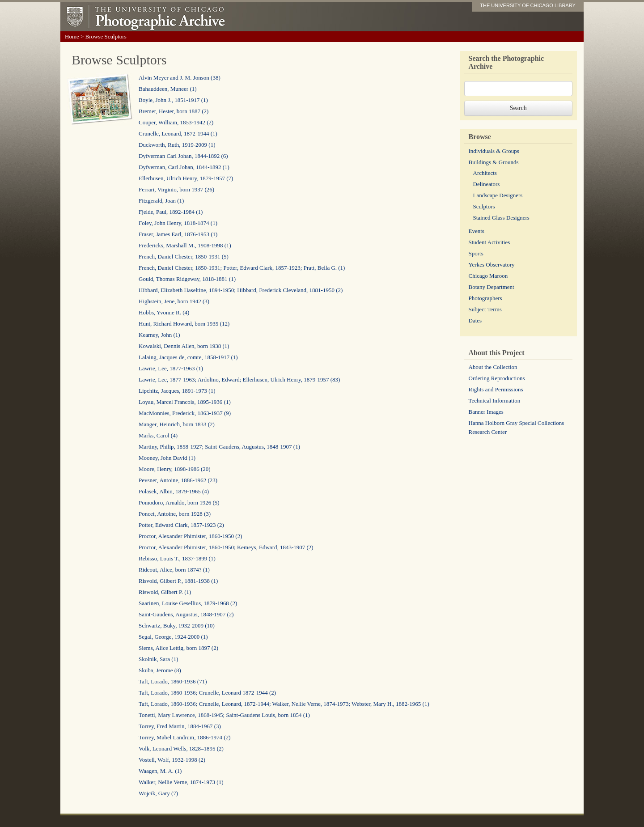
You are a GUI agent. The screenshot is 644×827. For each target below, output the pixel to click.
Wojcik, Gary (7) (158, 793)
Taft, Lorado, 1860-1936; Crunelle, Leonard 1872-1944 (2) (207, 693)
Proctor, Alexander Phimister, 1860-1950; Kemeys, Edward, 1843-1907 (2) (226, 547)
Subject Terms (485, 309)
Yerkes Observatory (492, 265)
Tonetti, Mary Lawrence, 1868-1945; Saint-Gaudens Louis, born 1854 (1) (224, 715)
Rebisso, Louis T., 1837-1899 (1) (177, 558)
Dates (475, 320)
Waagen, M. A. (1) (160, 771)
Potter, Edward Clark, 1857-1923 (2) (181, 525)
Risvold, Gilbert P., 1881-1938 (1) (178, 581)
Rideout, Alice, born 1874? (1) (174, 570)
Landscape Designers (498, 195)
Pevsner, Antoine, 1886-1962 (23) (178, 480)
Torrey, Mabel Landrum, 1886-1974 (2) (184, 737)
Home (72, 36)
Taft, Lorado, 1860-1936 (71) (173, 681)
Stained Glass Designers (501, 218)
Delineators (487, 184)
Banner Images (486, 412)
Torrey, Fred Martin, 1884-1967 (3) (180, 726)
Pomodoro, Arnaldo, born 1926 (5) (179, 503)
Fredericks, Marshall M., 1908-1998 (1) (185, 245)
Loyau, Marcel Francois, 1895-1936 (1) (185, 402)
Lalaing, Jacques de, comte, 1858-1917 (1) (188, 357)
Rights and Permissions (496, 389)
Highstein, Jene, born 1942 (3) (174, 301)
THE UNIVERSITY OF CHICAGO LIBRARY (528, 5)
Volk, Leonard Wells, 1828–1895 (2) (181, 749)
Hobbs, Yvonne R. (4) (164, 312)
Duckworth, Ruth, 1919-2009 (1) (177, 145)
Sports (476, 253)
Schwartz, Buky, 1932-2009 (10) (177, 626)
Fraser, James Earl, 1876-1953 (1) (178, 234)
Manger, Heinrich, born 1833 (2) (177, 424)
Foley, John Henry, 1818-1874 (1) (178, 223)
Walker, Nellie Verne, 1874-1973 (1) (181, 782)
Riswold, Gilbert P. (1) (165, 592)
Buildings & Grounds (494, 162)
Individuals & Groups (494, 151)
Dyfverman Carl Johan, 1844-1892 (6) (183, 156)
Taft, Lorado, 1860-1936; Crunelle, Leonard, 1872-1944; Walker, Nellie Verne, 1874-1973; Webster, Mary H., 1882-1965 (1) (284, 704)
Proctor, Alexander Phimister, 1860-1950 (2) (190, 536)
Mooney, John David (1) (167, 458)
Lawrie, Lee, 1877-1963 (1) (171, 368)
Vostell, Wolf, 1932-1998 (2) (172, 760)
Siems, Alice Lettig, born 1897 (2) (178, 648)
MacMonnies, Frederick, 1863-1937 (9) (185, 413)
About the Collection (493, 367)
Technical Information (495, 401)
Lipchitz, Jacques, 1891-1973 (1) (177, 391)
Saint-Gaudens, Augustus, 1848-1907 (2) (186, 614)
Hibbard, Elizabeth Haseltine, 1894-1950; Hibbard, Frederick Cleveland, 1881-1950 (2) (241, 290)
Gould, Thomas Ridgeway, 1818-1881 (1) (187, 279)
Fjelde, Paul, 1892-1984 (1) (171, 212)
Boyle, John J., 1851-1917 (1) (173, 100)
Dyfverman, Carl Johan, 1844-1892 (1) (184, 167)
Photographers (485, 298)
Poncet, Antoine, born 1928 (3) (175, 514)
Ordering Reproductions (497, 378)
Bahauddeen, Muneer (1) (168, 89)
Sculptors (484, 206)
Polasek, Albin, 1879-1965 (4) (174, 491)
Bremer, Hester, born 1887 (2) (174, 111)
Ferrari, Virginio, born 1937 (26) (176, 189)
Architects (485, 173)
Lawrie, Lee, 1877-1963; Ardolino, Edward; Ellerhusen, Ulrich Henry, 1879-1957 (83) (239, 380)
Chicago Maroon (488, 276)
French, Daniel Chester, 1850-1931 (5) (184, 257)
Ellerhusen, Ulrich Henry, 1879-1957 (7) (186, 178)
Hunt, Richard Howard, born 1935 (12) (184, 324)
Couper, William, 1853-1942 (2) (176, 122)
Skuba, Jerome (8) (160, 670)
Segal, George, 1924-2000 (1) (173, 637)
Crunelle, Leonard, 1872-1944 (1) (178, 134)
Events (477, 231)
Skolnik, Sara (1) (158, 659)
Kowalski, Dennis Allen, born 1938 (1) (184, 346)
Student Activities (489, 242)
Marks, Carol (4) (158, 435)
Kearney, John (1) (159, 335)
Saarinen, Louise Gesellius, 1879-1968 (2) (188, 603)
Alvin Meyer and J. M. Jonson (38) (180, 78)
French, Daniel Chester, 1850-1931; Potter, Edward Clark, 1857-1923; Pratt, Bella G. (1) (242, 268)
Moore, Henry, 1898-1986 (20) (175, 469)
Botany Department (491, 287)
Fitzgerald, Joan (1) (161, 201)
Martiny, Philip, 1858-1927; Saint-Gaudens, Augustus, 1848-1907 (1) (219, 447)
